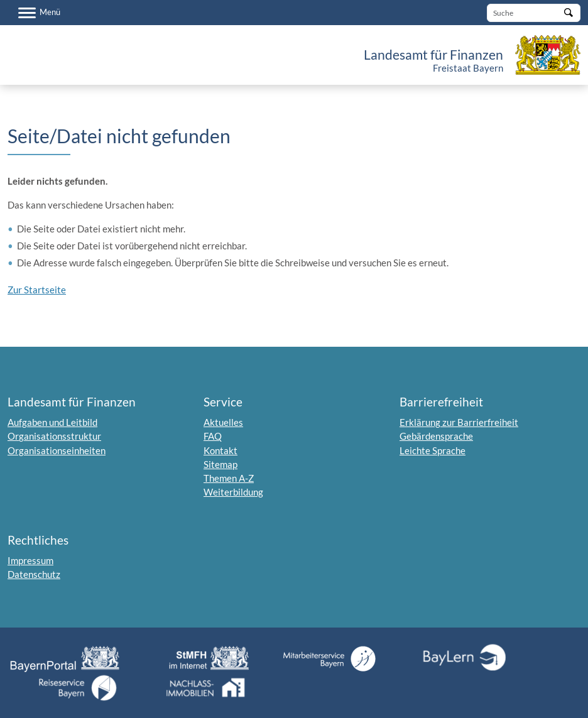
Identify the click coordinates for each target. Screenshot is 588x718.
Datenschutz (34, 574)
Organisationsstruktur (54, 436)
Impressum (30, 560)
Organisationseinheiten (57, 450)
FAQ (213, 436)
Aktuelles (223, 422)
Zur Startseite (37, 290)
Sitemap (220, 464)
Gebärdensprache (436, 436)
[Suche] (534, 13)
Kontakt (220, 450)
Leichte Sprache (433, 450)
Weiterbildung (233, 492)
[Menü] (39, 13)
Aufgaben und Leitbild (52, 422)
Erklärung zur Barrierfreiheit (459, 422)
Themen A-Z (229, 478)
